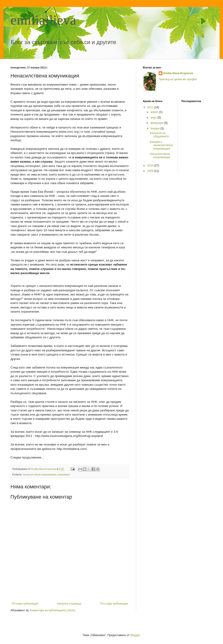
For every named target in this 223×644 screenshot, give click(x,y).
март (154, 118)
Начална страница (69, 604)
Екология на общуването (159, 135)
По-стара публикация (114, 604)
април (155, 112)
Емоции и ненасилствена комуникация (161, 145)
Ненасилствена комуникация (160, 156)
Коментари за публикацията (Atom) (53, 610)
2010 (151, 166)
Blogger (135, 635)
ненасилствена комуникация (40, 474)
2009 (151, 171)
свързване (64, 474)
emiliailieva (43, 20)
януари (155, 128)
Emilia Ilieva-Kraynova (178, 73)
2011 (151, 107)
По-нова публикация (25, 604)
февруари (157, 123)
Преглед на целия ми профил (178, 79)
